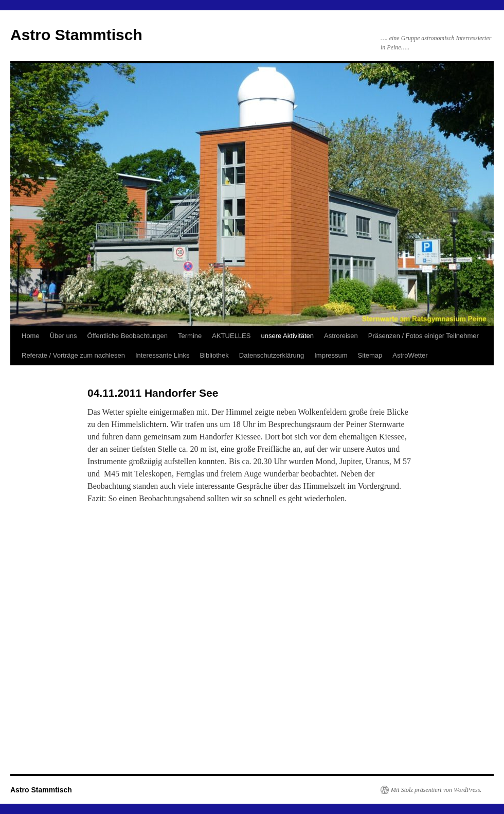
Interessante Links (163, 355)
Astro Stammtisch (76, 35)
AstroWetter (410, 355)
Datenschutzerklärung (272, 355)
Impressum (331, 355)
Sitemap (370, 355)
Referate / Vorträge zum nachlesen (73, 355)
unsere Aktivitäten (287, 336)
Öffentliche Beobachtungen (127, 336)
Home (31, 336)
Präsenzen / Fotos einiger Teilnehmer (424, 336)
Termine (190, 336)
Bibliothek (214, 355)
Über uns (64, 336)
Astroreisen (341, 336)
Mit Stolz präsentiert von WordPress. (436, 790)
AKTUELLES (231, 336)
